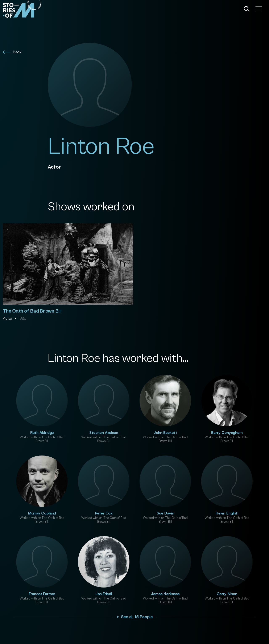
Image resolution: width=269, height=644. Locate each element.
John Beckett (165, 432)
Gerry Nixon (227, 594)
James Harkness (165, 594)
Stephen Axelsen (104, 432)
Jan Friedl (104, 594)
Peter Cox (104, 513)
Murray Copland (42, 513)
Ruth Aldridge (42, 432)
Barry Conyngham (227, 432)
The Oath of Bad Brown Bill (32, 311)
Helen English (227, 513)
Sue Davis (165, 513)
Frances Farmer (42, 594)
